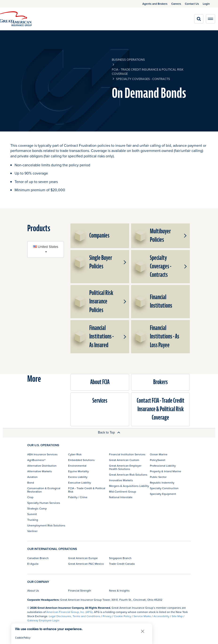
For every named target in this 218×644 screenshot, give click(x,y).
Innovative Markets (121, 480)
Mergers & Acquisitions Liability (129, 486)
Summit (32, 514)
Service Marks (142, 616)
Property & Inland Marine (165, 471)
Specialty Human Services (44, 503)
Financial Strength (80, 590)
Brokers (160, 382)
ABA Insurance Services (42, 454)
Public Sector (158, 477)
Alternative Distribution (42, 466)
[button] (185, 236)
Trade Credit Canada (122, 564)
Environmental (77, 466)
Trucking (33, 520)
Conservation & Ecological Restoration (44, 490)
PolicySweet (158, 460)
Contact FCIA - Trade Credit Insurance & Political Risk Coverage (161, 409)
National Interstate (121, 497)
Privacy (107, 616)
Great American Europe (83, 558)
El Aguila (33, 564)
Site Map (177, 616)
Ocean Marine (159, 454)
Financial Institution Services (127, 454)
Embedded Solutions (81, 460)
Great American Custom (124, 460)
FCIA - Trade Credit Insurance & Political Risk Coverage (148, 72)
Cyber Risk (75, 454)
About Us (33, 590)
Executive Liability (80, 483)
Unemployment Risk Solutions (46, 525)
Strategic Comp (37, 508)
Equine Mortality (78, 471)
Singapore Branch (120, 558)
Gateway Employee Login (43, 620)
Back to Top (109, 432)
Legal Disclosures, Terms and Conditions (75, 616)
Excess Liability (78, 477)
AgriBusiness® (36, 460)
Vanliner (32, 531)
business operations (128, 60)
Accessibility (161, 616)
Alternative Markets (40, 471)
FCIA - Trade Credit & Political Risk (87, 490)
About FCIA (100, 382)
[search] (199, 19)
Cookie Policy (123, 616)
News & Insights (119, 590)
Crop (30, 497)
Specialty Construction (164, 488)
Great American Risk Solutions (128, 475)
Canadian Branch (38, 558)
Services (100, 401)
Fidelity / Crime (78, 497)
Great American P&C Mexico (86, 564)
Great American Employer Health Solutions (125, 467)
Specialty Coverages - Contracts (143, 79)
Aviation (32, 477)
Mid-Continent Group (123, 491)
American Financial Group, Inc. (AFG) (69, 612)
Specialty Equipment (163, 494)
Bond (31, 483)
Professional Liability (163, 466)
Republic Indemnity (162, 483)
